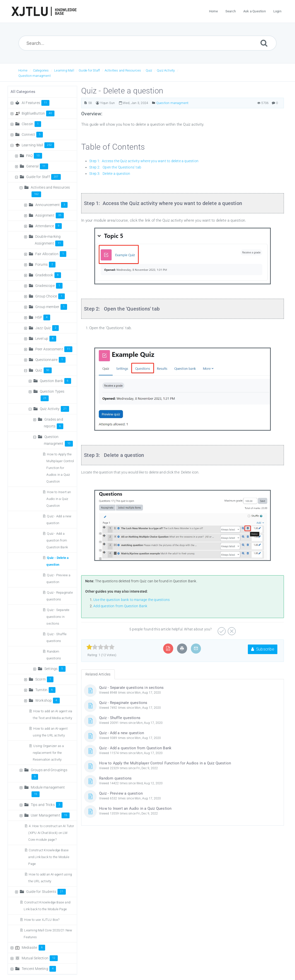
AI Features (36, 103)
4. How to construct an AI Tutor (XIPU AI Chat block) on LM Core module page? (51, 833)
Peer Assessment (54, 349)
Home (23, 70)
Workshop (48, 700)
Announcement (52, 205)
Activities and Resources (123, 70)
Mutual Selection (40, 958)
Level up (46, 339)
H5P (43, 317)
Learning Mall (64, 70)
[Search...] (148, 43)
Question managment (35, 76)
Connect (32, 134)
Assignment (50, 215)
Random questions (115, 778)
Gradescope (49, 286)
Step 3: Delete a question (110, 174)
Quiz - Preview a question (121, 793)
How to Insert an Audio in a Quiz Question (59, 499)
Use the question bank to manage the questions (131, 600)
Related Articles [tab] (98, 674)
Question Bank (55, 381)
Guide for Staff (89, 70)
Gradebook (48, 275)
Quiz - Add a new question (122, 733)
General (37, 166)
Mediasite (33, 948)
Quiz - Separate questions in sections (58, 617)
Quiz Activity (166, 70)
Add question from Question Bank (120, 606)
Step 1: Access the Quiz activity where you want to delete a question (144, 161)
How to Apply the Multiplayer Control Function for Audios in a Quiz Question (60, 468)
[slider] (100, 647)
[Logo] (44, 11)
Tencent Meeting (39, 969)
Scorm (44, 679)
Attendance (49, 226)
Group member (51, 307)
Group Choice (50, 296)
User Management (50, 815)
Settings (55, 669)
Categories (41, 70)
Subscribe (263, 649)
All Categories (23, 92)
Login (277, 11)
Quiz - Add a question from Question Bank (57, 540)
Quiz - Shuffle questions (120, 718)
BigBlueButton (38, 113)
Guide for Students (46, 892)
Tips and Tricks (47, 805)
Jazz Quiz (47, 328)
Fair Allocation (51, 254)
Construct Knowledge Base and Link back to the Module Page (49, 857)
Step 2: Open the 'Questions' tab (115, 167)
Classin (32, 124)
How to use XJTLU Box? (42, 920)
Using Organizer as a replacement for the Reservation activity (48, 753)
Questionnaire (50, 360)
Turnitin (45, 690)
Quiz (149, 70)
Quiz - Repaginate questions (123, 703)
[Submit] (264, 43)
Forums (45, 264)
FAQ (34, 156)
